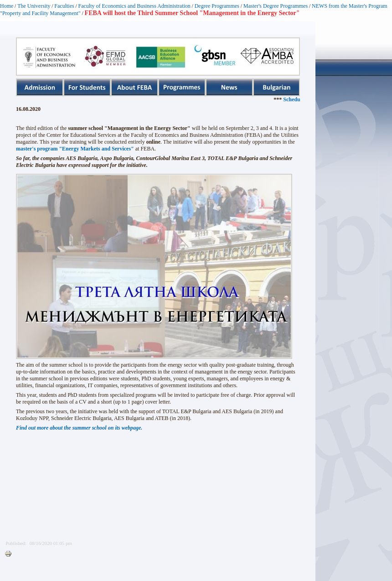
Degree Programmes (217, 6)
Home (7, 6)
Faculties (64, 6)
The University (34, 6)
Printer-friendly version (10, 554)
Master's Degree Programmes (276, 6)
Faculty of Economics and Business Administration (134, 6)
